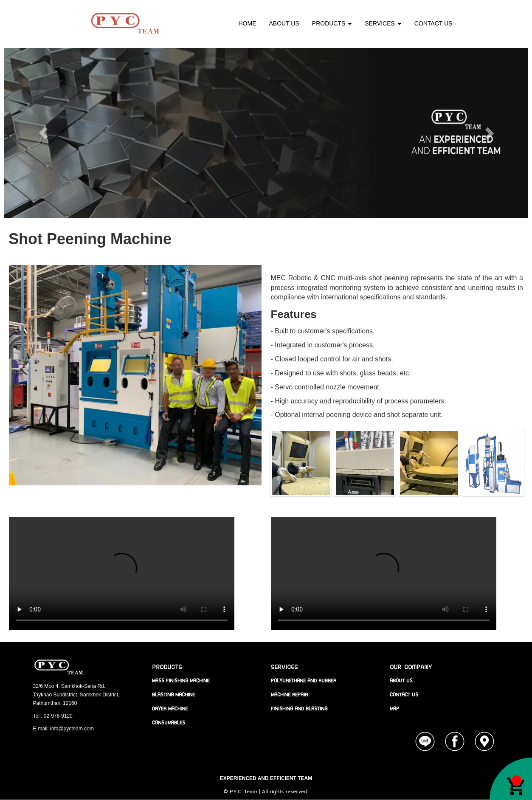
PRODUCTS (332, 23)
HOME (248, 23)
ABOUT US (284, 23)
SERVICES (383, 23)
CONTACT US (433, 23)
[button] (468, 133)
